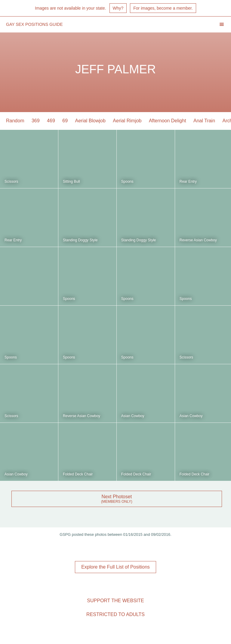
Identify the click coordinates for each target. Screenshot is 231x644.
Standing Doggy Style (80, 240)
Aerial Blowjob (90, 121)
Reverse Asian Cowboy (198, 240)
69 (65, 121)
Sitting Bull (71, 182)
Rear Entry (188, 182)
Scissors (11, 182)
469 (51, 121)
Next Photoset (117, 497)
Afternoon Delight (168, 121)
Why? (118, 8)
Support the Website (115, 601)
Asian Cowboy (133, 416)
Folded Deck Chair (78, 474)
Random (15, 121)
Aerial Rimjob (127, 121)
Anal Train (204, 121)
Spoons (127, 182)
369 (36, 121)
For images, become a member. (163, 8)
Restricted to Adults (115, 614)
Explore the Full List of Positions (115, 567)
